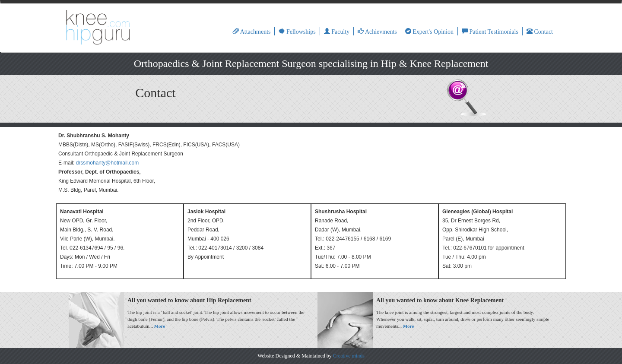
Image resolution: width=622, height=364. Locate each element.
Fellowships (297, 32)
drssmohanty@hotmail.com (108, 163)
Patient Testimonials (490, 32)
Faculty (337, 32)
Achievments (377, 32)
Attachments (252, 32)
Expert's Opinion (429, 32)
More (160, 326)
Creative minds (349, 356)
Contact (540, 32)
